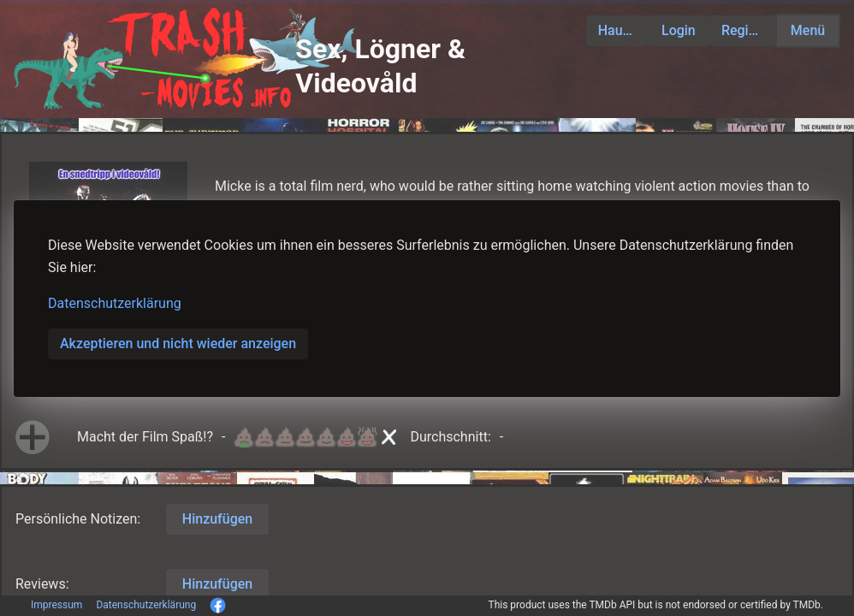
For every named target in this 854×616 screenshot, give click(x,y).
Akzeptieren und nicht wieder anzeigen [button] (178, 344)
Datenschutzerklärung (115, 303)
